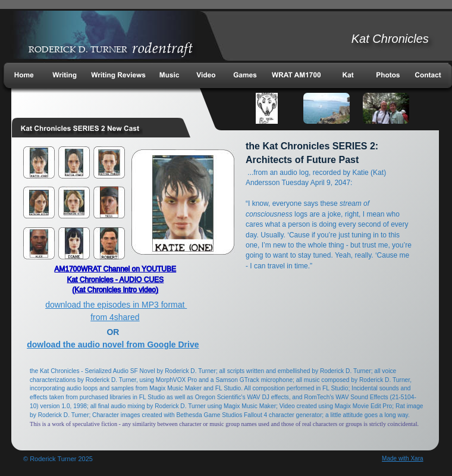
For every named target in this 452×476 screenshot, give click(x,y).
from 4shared (115, 317)
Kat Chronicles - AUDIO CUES (116, 280)
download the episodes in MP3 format (116, 305)
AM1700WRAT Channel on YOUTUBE (115, 269)
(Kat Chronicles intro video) (116, 290)
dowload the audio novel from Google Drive (113, 345)
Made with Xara (402, 458)
